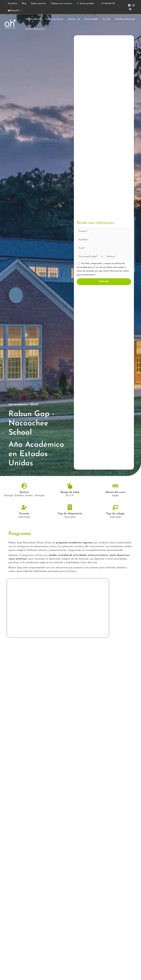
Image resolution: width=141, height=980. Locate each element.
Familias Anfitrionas (125, 19)
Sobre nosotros (38, 4)
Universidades (91, 19)
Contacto (13, 4)
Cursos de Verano (54, 19)
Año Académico (33, 19)
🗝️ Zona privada (85, 4)
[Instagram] (134, 5)
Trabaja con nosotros (61, 4)
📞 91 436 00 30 (106, 4)
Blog (24, 4)
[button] (21, 11)
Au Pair (107, 19)
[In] (130, 9)
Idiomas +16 (74, 19)
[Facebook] (129, 5)
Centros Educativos (35, 29)
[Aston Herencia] (10, 24)
